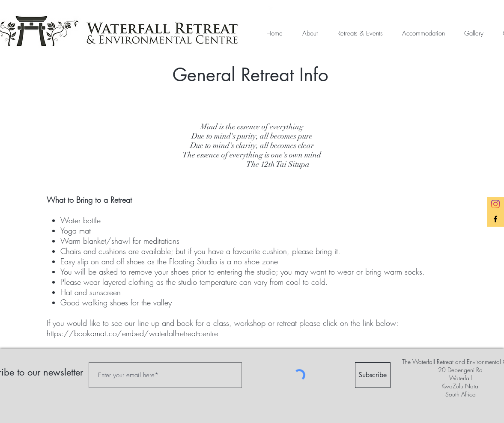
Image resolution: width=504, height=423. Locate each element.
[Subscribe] (373, 375)
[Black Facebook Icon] (495, 219)
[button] (307, 34)
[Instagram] (495, 204)
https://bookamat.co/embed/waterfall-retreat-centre (132, 333)
